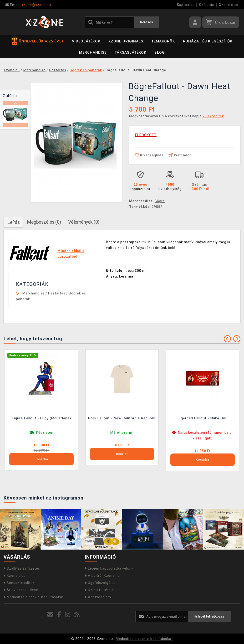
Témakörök (163, 41)
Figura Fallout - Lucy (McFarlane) (41, 418)
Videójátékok (86, 41)
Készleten (45, 433)
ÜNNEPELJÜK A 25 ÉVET (38, 41)
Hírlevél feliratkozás (209, 616)
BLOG (160, 52)
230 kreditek (213, 116)
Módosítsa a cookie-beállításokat (34, 597)
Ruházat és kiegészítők (208, 41)
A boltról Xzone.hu (102, 576)
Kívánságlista (149, 155)
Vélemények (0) (84, 222)
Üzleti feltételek (100, 590)
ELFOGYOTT (146, 135)
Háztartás (57, 293)
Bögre (160, 201)
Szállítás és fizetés (22, 568)
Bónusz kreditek (19, 583)
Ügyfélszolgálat (100, 583)
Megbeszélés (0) (44, 222)
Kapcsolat (186, 5)
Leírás (13, 222)
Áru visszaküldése (21, 590)
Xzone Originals (126, 41)
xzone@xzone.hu (28, 5)
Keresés (147, 22)
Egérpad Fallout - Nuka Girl (203, 418)
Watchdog (180, 155)
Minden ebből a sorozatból (71, 254)
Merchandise (93, 52)
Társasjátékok (130, 52)
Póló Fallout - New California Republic (122, 418)
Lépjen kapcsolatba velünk (109, 568)
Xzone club (229, 5)
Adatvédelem (98, 597)
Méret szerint (122, 433)
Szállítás (206, 5)
